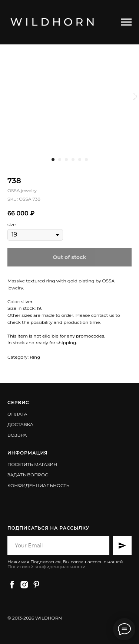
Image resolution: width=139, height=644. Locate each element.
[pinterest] (37, 585)
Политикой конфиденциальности (47, 566)
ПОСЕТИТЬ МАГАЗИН (32, 464)
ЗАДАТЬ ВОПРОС (28, 475)
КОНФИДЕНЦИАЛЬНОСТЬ (38, 485)
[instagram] (24, 585)
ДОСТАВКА (20, 424)
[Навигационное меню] (126, 22)
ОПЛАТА (17, 414)
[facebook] (12, 585)
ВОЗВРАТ (18, 435)
